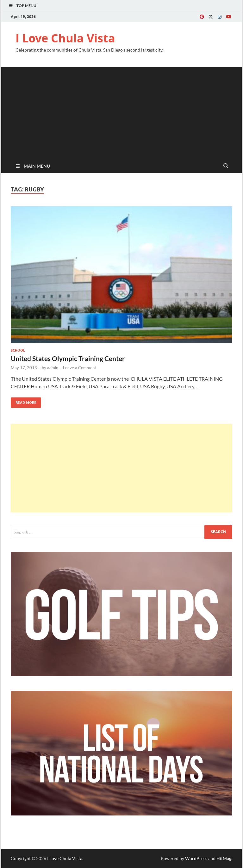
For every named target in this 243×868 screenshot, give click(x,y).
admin (53, 368)
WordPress (196, 858)
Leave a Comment (80, 368)
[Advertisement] (121, 111)
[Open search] (226, 166)
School (18, 350)
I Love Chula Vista (65, 38)
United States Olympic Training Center (68, 358)
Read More (24, 401)
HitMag (224, 858)
